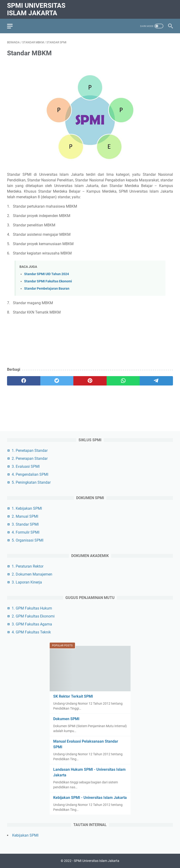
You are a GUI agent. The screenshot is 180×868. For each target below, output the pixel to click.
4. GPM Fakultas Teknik (31, 632)
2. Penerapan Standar (30, 458)
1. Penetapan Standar (30, 451)
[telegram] (156, 381)
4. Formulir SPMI (26, 532)
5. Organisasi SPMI (28, 540)
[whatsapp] (123, 381)
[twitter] (57, 381)
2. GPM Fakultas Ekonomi (33, 616)
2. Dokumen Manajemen (32, 574)
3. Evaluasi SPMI (26, 466)
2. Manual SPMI (25, 516)
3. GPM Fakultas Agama (32, 624)
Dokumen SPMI (66, 719)
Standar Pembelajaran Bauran (47, 289)
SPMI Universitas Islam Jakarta (36, 9)
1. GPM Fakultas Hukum (32, 608)
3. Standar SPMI (25, 524)
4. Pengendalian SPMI (30, 474)
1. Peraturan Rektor (28, 566)
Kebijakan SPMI (25, 835)
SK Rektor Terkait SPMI (73, 696)
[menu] (13, 26)
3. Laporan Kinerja (27, 582)
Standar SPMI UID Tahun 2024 (47, 274)
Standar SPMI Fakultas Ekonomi (48, 281)
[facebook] (24, 381)
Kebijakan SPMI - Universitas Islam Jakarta (90, 798)
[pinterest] (90, 381)
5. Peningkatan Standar (31, 482)
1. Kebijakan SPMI (27, 508)
